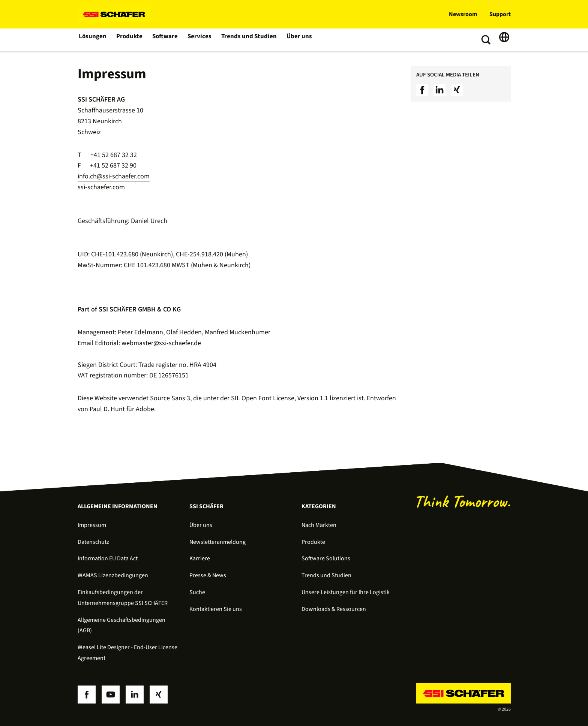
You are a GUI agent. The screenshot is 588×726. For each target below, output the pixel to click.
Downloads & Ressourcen (334, 609)
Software (166, 40)
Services (200, 40)
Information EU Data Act (108, 558)
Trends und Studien (248, 40)
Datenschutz (93, 542)
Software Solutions (326, 558)
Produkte (130, 40)
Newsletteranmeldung (217, 542)
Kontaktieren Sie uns (216, 609)
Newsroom (463, 14)
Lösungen (93, 40)
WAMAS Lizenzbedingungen (113, 575)
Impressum (92, 525)
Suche (197, 592)
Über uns (297, 40)
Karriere (200, 558)
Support (500, 14)
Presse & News (208, 575)
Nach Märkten (319, 525)
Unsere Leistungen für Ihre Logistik (346, 592)
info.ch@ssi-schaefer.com (114, 176)
